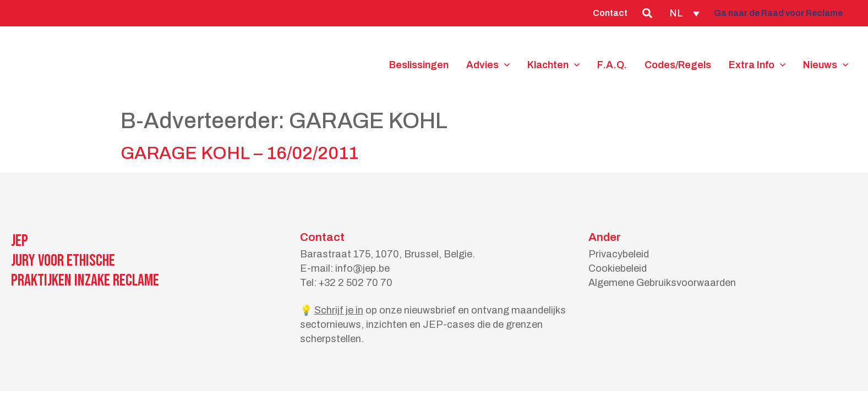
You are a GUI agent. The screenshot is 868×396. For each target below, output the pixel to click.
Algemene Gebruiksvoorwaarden (662, 283)
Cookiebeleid (618, 268)
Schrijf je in (339, 310)
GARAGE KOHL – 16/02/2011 (239, 153)
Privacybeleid (619, 254)
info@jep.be (362, 268)
